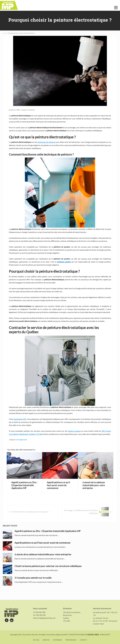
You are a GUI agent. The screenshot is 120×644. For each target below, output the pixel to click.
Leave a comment (28, 115)
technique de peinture (47, 147)
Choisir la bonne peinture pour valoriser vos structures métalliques (48, 570)
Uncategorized (21, 444)
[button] (116, 8)
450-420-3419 (41, 615)
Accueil (5, 38)
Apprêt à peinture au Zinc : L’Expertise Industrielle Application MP (24, 489)
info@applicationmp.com (47, 618)
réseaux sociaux (74, 435)
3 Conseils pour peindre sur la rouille (33, 582)
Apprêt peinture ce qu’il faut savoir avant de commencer (59, 489)
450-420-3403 (40, 612)
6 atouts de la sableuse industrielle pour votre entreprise (94, 489)
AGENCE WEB (93, 635)
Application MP (20, 423)
